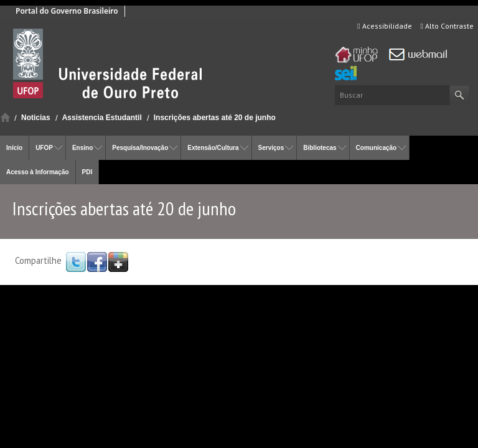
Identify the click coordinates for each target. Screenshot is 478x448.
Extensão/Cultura (213, 148)
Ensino (82, 148)
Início (5, 117)
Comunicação (377, 148)
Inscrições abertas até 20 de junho (215, 118)
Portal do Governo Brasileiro (67, 11)
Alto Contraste (447, 26)
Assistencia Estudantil (102, 118)
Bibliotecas (320, 148)
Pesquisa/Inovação (140, 148)
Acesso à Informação (38, 172)
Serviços (271, 148)
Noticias (36, 118)
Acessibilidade (384, 26)
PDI (87, 172)
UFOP (44, 148)
